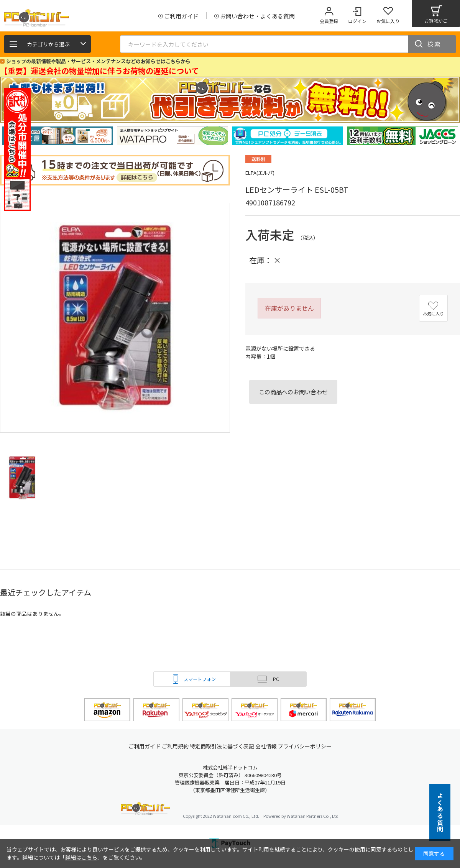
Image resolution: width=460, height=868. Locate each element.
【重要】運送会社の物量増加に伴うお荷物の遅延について (99, 71)
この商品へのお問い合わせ (293, 392)
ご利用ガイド (140, 746)
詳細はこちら (81, 857)
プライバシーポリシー (310, 746)
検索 (434, 44)
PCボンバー (145, 810)
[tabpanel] (58, 136)
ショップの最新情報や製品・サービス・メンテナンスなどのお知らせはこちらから (98, 61)
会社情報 (269, 746)
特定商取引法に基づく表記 (223, 746)
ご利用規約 (175, 746)
